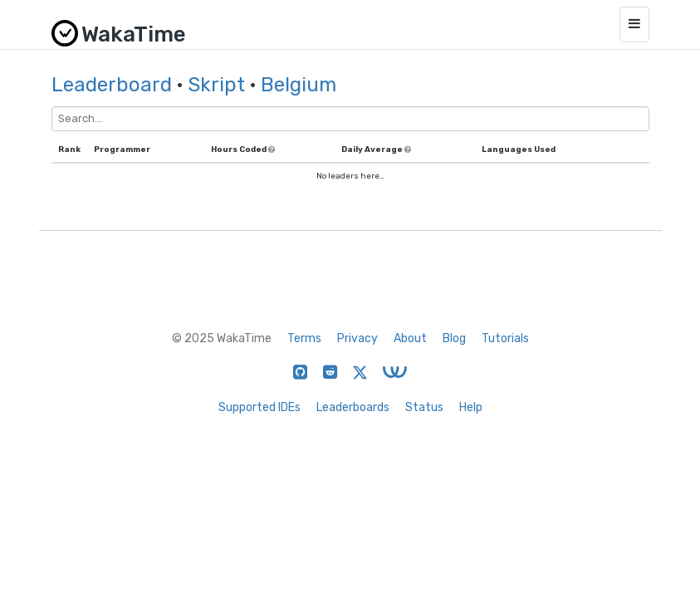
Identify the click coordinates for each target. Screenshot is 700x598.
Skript (216, 85)
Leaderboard (112, 85)
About (410, 338)
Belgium (299, 85)
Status (424, 407)
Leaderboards (353, 407)
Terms (304, 338)
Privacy (357, 338)
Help (471, 407)
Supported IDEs (259, 407)
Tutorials (505, 338)
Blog (454, 338)
